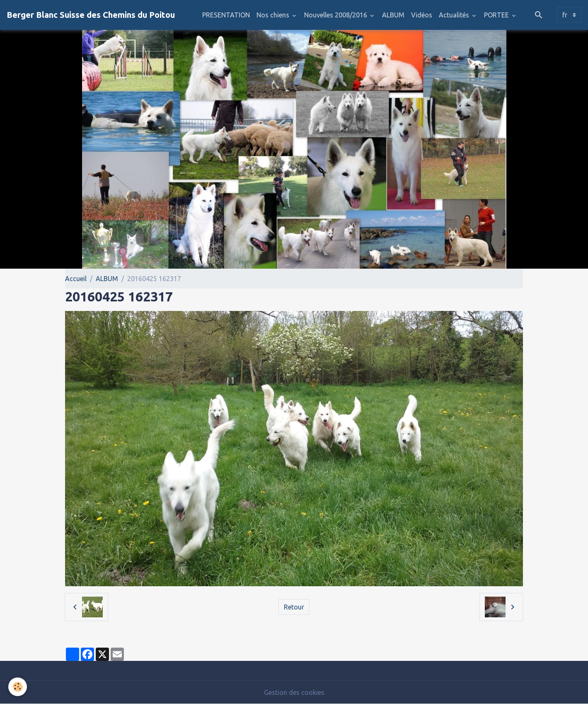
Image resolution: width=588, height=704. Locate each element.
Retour (294, 607)
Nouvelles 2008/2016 (336, 15)
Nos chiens (274, 15)
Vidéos (422, 15)
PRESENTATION (226, 15)
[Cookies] (18, 687)
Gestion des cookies (294, 692)
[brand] (91, 15)
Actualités (455, 15)
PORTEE (497, 15)
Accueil (76, 279)
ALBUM (393, 15)
